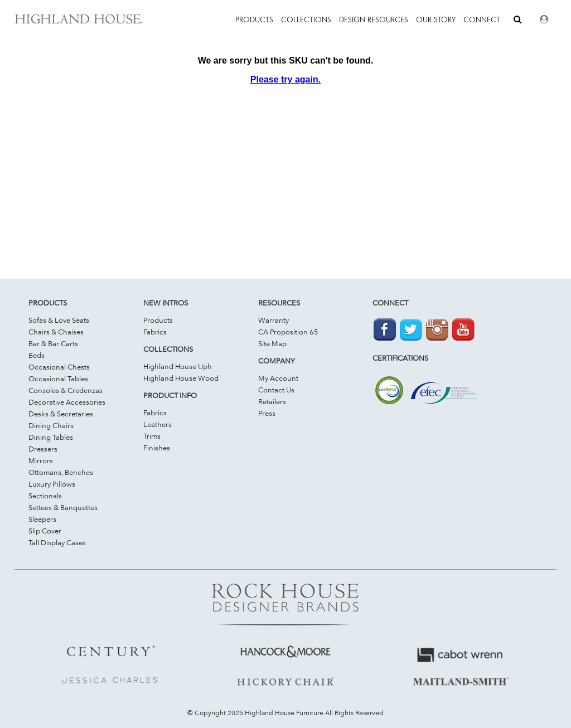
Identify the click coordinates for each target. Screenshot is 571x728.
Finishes (157, 448)
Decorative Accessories (67, 402)
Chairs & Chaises (56, 332)
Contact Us (276, 390)
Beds (37, 355)
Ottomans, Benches (61, 472)
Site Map (272, 343)
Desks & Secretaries (61, 414)
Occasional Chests (59, 367)
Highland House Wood (181, 378)
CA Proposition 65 (288, 332)
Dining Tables (51, 437)
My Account (278, 378)
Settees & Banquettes (63, 507)
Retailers (272, 401)
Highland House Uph (178, 366)
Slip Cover (45, 531)
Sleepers (42, 519)
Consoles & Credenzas (66, 390)
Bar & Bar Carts (53, 343)
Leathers (158, 424)
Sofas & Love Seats (59, 320)
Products (158, 320)
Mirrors (41, 460)
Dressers (43, 449)
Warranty (274, 320)
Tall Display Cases (57, 542)
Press (267, 413)
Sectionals (45, 496)
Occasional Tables (58, 378)
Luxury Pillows (52, 484)
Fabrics (155, 332)
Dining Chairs (51, 425)
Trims (152, 436)
